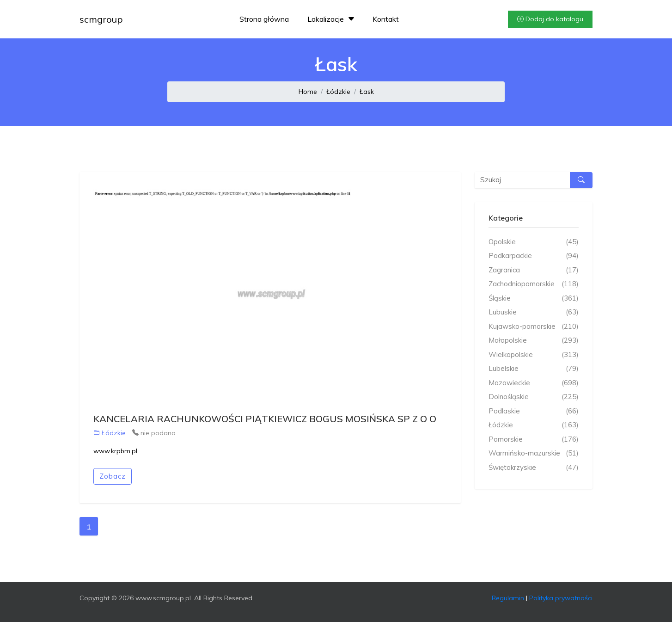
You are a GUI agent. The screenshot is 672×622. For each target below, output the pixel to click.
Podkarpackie (534, 256)
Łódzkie (338, 92)
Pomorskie (534, 440)
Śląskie (534, 299)
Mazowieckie (534, 383)
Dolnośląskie (534, 397)
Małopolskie (534, 341)
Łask (367, 92)
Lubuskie (534, 312)
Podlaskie (534, 411)
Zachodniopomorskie (534, 284)
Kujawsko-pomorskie (534, 327)
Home (308, 92)
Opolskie (534, 242)
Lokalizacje (332, 19)
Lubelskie (534, 369)
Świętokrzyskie (534, 468)
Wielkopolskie (534, 355)
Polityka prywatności (561, 598)
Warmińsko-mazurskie (534, 453)
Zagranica (534, 270)
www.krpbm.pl (115, 451)
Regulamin (508, 598)
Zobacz (113, 476)
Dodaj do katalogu (550, 19)
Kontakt (386, 19)
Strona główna (264, 19)
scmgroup (101, 19)
